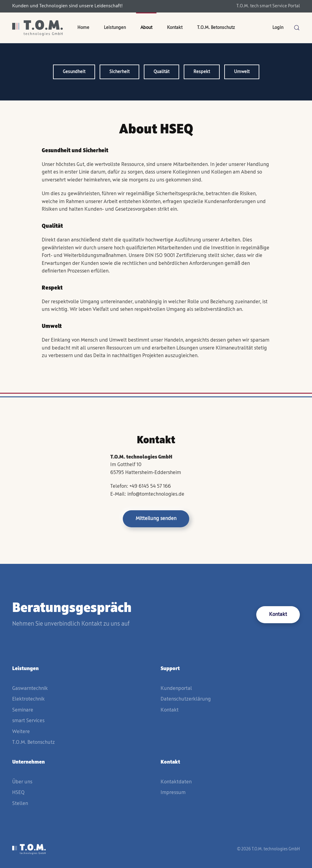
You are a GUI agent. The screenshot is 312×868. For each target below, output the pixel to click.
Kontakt (278, 615)
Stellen (20, 804)
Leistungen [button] (115, 28)
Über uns (22, 782)
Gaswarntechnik (30, 689)
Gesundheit (74, 72)
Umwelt (242, 72)
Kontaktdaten (176, 782)
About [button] (146, 28)
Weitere (21, 732)
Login (278, 28)
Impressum (173, 793)
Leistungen (25, 669)
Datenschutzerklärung (186, 699)
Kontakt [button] (175, 28)
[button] (297, 28)
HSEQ (18, 793)
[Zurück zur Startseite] (37, 28)
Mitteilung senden (156, 519)
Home (83, 28)
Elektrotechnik (28, 699)
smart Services (28, 721)
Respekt (202, 72)
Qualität (161, 72)
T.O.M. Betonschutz (216, 28)
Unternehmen (28, 762)
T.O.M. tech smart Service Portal (268, 6)
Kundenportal (176, 689)
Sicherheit (119, 72)
